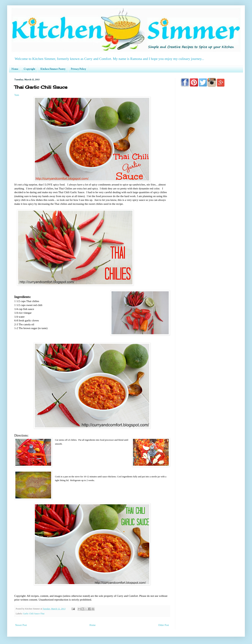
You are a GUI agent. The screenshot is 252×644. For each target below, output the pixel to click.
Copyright (29, 69)
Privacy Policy (78, 69)
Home (15, 69)
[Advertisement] (209, 192)
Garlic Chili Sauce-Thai (34, 614)
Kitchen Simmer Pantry (53, 69)
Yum (17, 95)
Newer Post (21, 625)
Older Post (164, 625)
